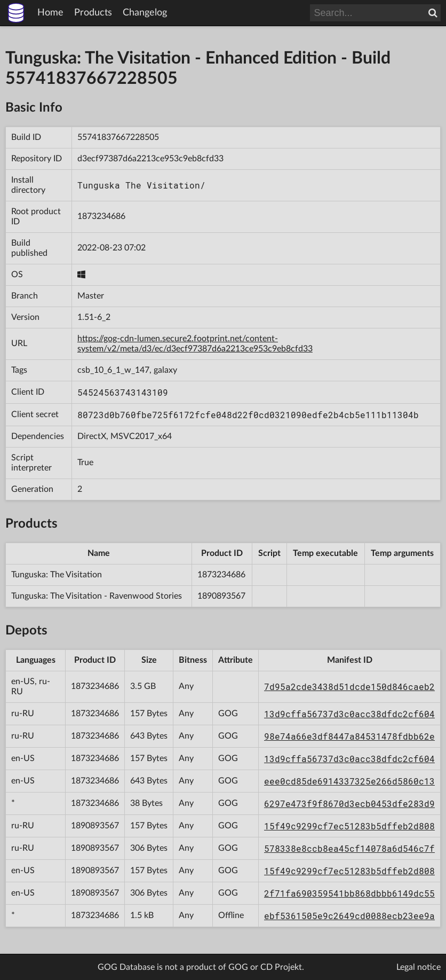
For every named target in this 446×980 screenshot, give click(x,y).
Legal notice (419, 967)
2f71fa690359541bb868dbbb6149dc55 (349, 893)
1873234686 (101, 216)
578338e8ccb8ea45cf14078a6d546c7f (349, 848)
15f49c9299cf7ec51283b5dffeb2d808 (349, 826)
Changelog (145, 13)
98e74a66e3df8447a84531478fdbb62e (349, 736)
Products (93, 13)
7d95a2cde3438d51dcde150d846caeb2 (349, 687)
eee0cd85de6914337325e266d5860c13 (349, 781)
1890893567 (221, 596)
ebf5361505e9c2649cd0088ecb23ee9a (349, 916)
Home (50, 13)
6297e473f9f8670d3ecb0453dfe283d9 (349, 803)
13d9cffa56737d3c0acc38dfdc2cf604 (349, 714)
